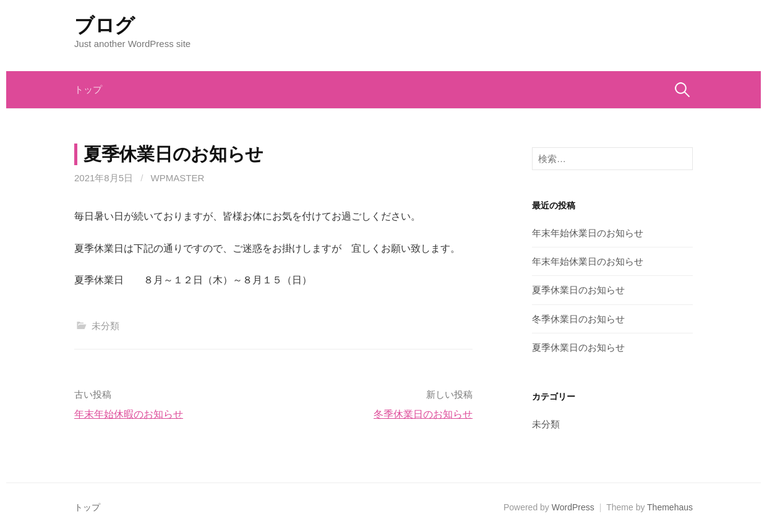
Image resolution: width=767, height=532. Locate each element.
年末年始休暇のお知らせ (129, 414)
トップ (88, 89)
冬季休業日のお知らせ (423, 414)
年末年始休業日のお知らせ (588, 233)
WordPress (573, 507)
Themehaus (670, 507)
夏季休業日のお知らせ (578, 290)
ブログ (105, 25)
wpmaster (178, 178)
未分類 (105, 326)
